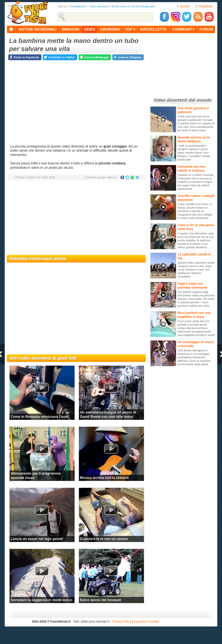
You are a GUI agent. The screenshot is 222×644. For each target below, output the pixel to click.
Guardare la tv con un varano (104, 539)
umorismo (110, 29)
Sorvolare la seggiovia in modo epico (41, 600)
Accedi (183, 6)
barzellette (154, 29)
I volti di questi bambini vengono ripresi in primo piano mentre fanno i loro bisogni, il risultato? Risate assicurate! (194, 153)
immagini (71, 29)
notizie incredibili (38, 29)
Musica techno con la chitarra (104, 478)
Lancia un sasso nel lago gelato (37, 539)
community (184, 29)
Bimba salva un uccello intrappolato (133, 6)
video (89, 29)
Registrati (204, 6)
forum (206, 29)
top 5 (130, 29)
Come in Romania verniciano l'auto (39, 417)
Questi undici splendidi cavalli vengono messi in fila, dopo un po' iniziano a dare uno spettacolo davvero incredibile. (196, 270)
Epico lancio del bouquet (100, 600)
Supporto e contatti (146, 621)
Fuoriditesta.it (78, 6)
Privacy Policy (122, 621)
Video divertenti (99, 6)
